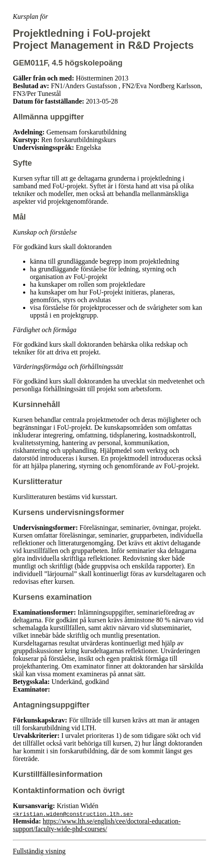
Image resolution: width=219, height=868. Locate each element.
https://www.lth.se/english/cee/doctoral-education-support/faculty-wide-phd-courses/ (97, 825)
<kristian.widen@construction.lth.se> (73, 814)
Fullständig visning (39, 851)
